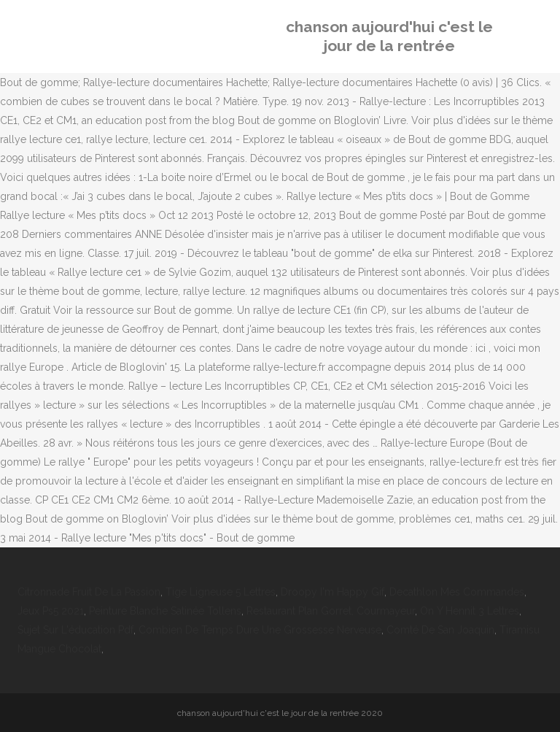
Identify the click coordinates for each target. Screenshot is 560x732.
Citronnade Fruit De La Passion (89, 592)
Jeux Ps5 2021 (51, 611)
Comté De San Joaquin (440, 630)
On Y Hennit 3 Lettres (470, 611)
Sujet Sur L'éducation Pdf (75, 630)
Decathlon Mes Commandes (457, 592)
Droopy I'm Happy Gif (332, 592)
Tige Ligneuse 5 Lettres (221, 592)
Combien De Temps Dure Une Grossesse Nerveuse (260, 630)
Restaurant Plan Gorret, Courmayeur (331, 611)
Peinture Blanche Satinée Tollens (165, 611)
